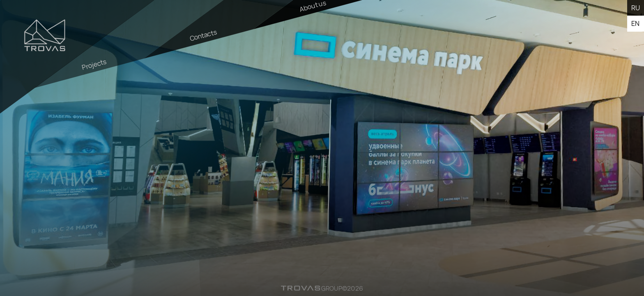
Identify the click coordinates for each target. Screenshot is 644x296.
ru (636, 8)
